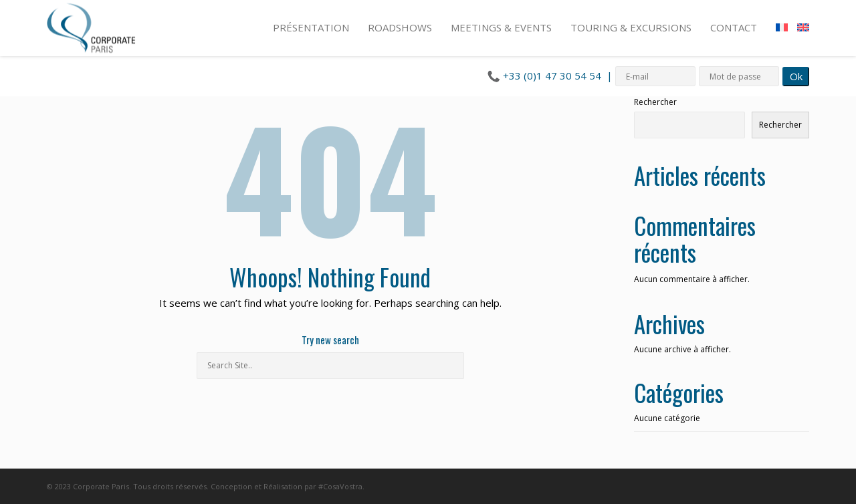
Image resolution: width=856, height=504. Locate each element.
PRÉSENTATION (311, 27)
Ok (796, 76)
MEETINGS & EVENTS (501, 27)
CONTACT (734, 27)
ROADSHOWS (400, 27)
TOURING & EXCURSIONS (631, 27)
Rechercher (655, 102)
